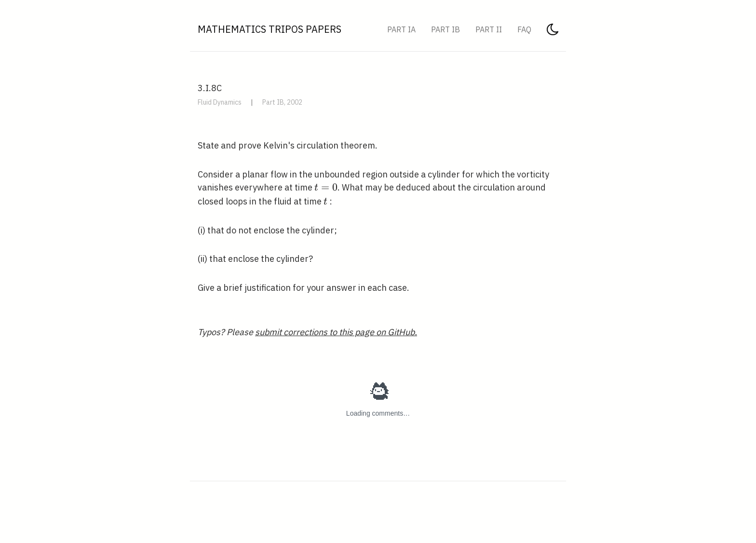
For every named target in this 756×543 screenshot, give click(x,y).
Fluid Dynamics (220, 102)
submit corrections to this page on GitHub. (336, 332)
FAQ (524, 29)
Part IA (401, 29)
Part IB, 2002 (282, 102)
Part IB (445, 29)
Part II (489, 29)
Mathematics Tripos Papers (270, 29)
